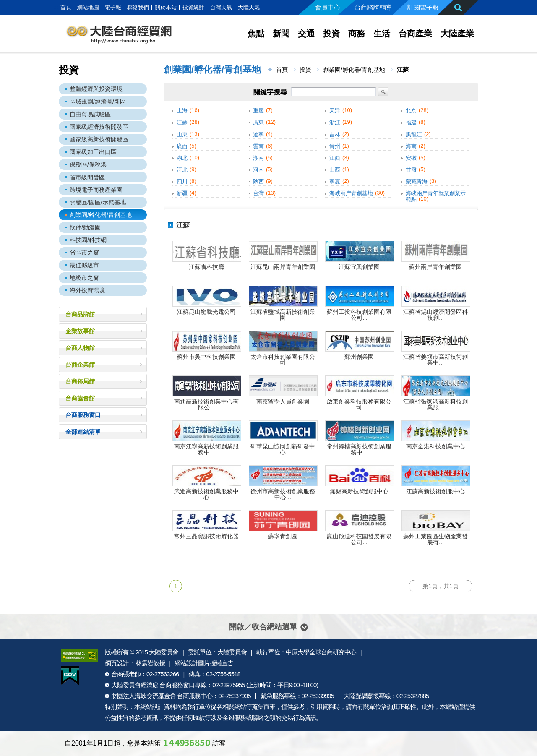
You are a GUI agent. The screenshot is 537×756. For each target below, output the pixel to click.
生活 (382, 34)
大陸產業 (457, 34)
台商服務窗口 (83, 415)
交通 (306, 34)
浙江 (335, 123)
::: (56, 7)
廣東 (258, 123)
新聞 (281, 34)
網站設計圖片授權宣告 (204, 663)
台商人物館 (80, 348)
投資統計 (193, 7)
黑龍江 (414, 134)
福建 (411, 123)
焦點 (256, 34)
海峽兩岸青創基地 (351, 193)
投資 (331, 34)
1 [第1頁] (176, 586)
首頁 (66, 7)
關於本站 (166, 7)
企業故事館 (80, 331)
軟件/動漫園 (85, 227)
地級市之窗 (84, 278)
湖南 (258, 158)
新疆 (182, 193)
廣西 (182, 146)
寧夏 (335, 181)
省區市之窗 (84, 253)
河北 (182, 170)
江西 (335, 158)
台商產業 (415, 34)
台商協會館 (80, 398)
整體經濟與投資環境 (96, 89)
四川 (182, 181)
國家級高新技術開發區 (99, 139)
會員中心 (328, 7)
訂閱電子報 (423, 7)
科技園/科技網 (88, 240)
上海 (182, 111)
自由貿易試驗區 (90, 114)
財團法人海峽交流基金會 (143, 696)
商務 (357, 34)
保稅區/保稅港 (88, 164)
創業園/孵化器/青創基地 (101, 215)
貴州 (335, 146)
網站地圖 (88, 7)
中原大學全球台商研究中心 (321, 652)
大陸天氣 (249, 7)
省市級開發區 (87, 177)
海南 (411, 146)
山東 (182, 134)
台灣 (258, 193)
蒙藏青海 (417, 181)
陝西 (258, 181)
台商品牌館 (80, 314)
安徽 (411, 158)
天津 (335, 111)
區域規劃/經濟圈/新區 (98, 102)
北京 (411, 111)
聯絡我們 (138, 7)
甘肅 (411, 170)
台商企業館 (80, 365)
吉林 (335, 134)
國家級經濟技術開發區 (99, 127)
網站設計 (152, 707)
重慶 (258, 111)
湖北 (182, 158)
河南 (258, 170)
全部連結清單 (83, 432)
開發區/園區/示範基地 (98, 202)
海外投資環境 (87, 290)
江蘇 (182, 123)
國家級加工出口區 (93, 152)
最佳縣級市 (84, 265)
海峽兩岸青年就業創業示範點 (436, 196)
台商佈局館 (80, 381)
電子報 (113, 7)
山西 (335, 170)
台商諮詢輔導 (373, 7)
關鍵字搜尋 (270, 92)
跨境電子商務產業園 (96, 190)
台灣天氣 (221, 7)
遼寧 (258, 134)
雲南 (258, 146)
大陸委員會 (164, 652)
